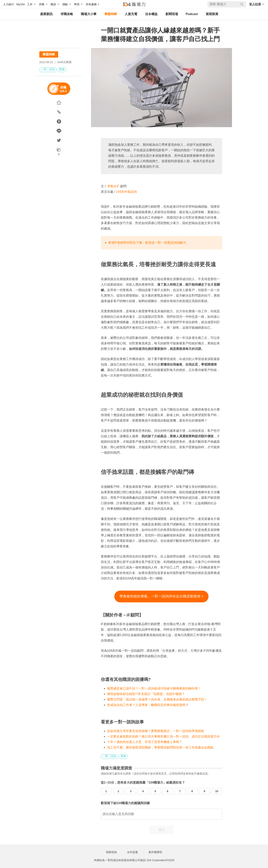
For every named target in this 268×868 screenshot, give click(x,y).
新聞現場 (172, 14)
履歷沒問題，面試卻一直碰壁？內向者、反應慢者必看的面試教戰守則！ (157, 699)
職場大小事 (89, 14)
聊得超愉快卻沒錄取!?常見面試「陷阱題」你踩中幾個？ (146, 694)
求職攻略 (67, 14)
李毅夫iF (113, 186)
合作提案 (133, 852)
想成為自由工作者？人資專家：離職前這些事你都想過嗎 (146, 705)
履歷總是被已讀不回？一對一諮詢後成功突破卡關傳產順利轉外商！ (154, 688)
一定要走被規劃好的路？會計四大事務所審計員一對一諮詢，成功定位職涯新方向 (163, 736)
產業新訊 (46, 14)
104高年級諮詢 (126, 192)
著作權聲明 (155, 852)
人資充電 (131, 14)
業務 (62, 69)
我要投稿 (111, 852)
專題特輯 (111, 14)
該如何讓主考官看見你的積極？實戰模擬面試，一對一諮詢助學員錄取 (156, 731)
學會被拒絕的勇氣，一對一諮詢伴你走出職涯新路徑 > (162, 596)
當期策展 (212, 14)
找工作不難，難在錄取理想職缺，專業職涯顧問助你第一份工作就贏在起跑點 (160, 747)
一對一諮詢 (48, 69)
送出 (162, 830)
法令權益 (151, 14)
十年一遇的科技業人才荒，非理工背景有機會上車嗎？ (145, 742)
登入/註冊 (255, 4)
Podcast (192, 14)
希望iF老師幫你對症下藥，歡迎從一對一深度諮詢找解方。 (149, 243)
